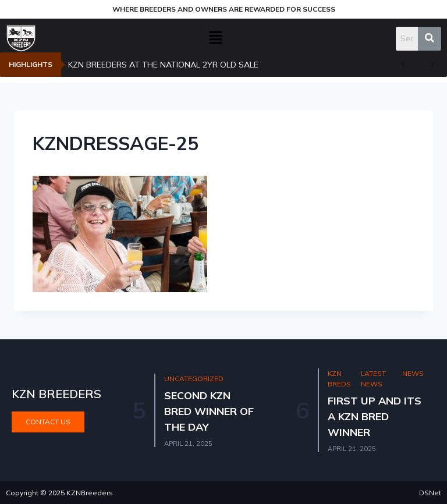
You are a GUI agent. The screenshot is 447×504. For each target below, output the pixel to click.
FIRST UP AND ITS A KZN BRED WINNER (375, 416)
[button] (216, 38)
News (413, 373)
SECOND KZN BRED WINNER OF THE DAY (210, 411)
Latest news (374, 379)
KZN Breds (340, 379)
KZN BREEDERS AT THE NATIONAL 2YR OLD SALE (163, 65)
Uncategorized (194, 379)
